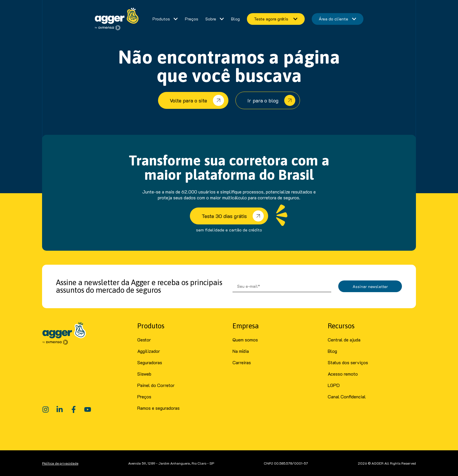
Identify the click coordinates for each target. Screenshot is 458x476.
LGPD (334, 385)
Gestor (144, 340)
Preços (144, 396)
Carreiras (242, 362)
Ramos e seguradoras (158, 408)
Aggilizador (149, 351)
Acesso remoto (343, 374)
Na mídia (241, 351)
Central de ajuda (344, 340)
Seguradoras (150, 362)
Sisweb (144, 374)
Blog (332, 351)
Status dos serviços (348, 362)
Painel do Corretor (156, 385)
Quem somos (245, 340)
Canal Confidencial (347, 396)
